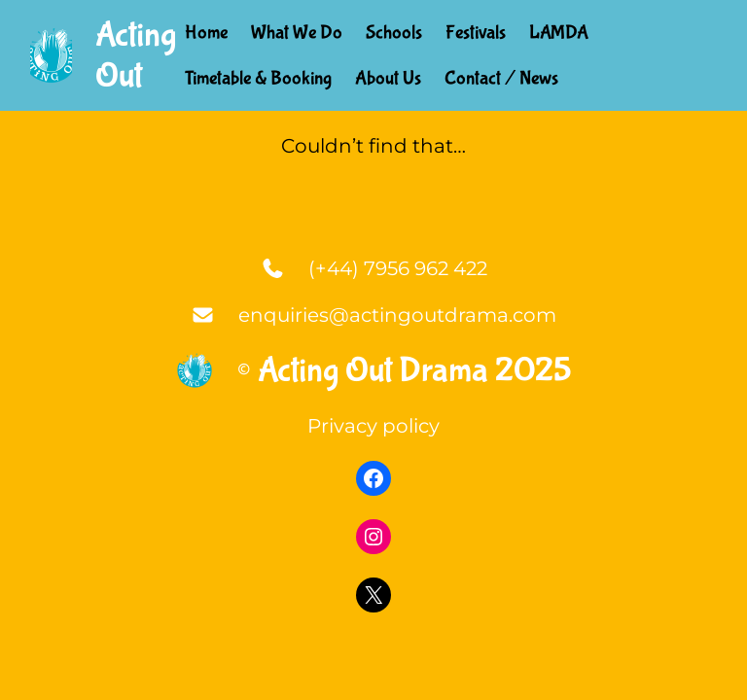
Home (206, 33)
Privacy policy (373, 426)
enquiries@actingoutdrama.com (397, 315)
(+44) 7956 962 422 (398, 268)
